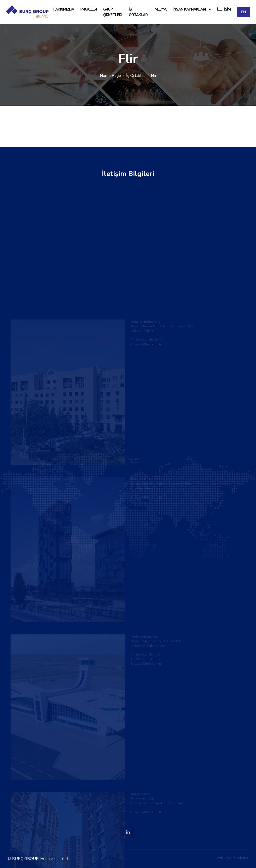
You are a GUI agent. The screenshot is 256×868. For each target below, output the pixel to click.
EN (243, 12)
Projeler (89, 9)
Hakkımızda (63, 9)
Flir (154, 75)
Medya (161, 9)
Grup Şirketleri (113, 12)
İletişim (224, 9)
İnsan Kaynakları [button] (190, 9)
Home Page (110, 75)
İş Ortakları (139, 12)
